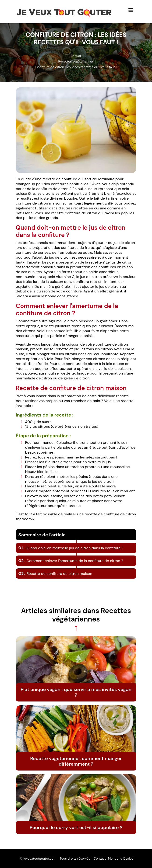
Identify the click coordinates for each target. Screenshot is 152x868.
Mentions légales (120, 858)
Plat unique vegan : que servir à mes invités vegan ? (76, 692)
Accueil (76, 56)
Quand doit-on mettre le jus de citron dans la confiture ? (71, 548)
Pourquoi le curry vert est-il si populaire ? (76, 827)
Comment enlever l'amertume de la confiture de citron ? (71, 561)
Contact (100, 858)
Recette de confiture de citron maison (55, 574)
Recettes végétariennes (76, 61)
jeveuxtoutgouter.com (40, 858)
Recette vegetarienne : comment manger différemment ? (76, 761)
